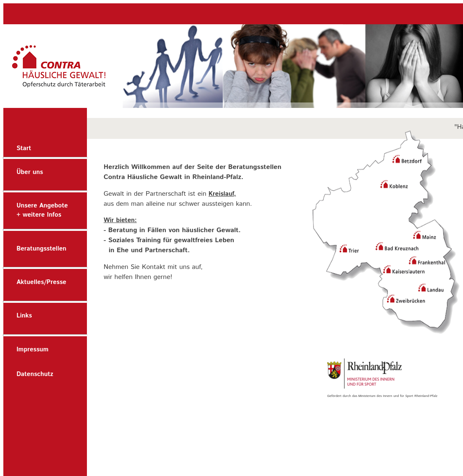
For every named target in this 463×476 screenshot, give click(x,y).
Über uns (30, 172)
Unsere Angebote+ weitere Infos (42, 210)
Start (24, 148)
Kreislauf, (222, 194)
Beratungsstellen (41, 249)
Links (24, 316)
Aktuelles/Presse (41, 282)
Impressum (32, 349)
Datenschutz (35, 374)
